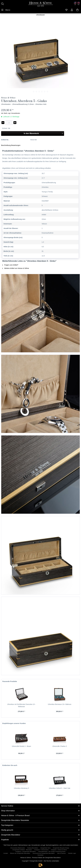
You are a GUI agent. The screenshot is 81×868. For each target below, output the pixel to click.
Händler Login (72, 853)
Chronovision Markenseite (18, 848)
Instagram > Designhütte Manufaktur (26, 851)
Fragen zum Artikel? (10, 265)
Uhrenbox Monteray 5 (21, 788)
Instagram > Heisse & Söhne (59, 850)
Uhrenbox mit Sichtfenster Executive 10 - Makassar (21, 705)
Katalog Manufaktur (33, 848)
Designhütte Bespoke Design (61, 848)
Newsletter (40, 855)
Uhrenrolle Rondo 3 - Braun (21, 746)
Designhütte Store (45, 848)
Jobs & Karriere (61, 853)
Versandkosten (36, 845)
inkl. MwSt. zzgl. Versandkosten (11, 113)
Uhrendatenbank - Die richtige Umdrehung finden (52, 851)
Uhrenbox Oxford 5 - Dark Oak (60, 788)
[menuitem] (6, 10)
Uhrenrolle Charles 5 (60, 746)
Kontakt (6, 853)
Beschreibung (6, 145)
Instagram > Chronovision (41, 850)
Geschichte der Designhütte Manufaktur (44, 853)
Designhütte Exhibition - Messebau (22, 850)
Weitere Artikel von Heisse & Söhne (16, 268)
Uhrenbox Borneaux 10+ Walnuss (60, 704)
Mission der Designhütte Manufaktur (20, 853)
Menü (6, 10)
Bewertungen (16, 145)
